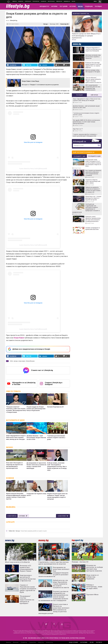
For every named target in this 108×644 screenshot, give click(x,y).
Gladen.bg (41, 642)
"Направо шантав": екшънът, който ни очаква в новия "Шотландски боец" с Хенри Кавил (16, 409)
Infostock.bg (49, 642)
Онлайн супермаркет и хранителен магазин (93, 229)
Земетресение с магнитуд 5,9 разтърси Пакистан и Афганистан (28, 578)
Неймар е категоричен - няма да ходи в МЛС (94, 587)
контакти (99, 642)
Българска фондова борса (51, 1)
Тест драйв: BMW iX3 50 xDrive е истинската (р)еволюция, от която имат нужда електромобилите (86, 122)
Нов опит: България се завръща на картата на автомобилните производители (14, 465)
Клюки (28, 1)
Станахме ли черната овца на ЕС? (36, 494)
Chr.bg (73, 1)
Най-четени (94, 95)
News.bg (8, 642)
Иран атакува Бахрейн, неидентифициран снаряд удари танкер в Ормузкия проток (16, 496)
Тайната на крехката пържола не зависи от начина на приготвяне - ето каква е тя (93, 190)
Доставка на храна (44, 1)
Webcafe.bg (59, 1)
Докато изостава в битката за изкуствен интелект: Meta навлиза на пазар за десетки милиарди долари (54, 609)
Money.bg (16, 642)
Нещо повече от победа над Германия (92, 577)
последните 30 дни (94, 156)
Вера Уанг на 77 (78, 129)
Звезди (45, 24)
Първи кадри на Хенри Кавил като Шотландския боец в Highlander (36, 409)
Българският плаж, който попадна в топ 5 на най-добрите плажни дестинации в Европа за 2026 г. (93, 163)
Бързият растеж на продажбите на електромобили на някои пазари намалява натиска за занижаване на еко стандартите (53, 596)
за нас (92, 642)
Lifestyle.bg (24, 642)
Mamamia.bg (67, 1)
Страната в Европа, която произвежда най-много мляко (93, 181)
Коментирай (62, 516)
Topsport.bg (32, 642)
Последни (79, 95)
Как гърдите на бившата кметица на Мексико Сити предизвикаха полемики (93, 173)
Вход (95, 1)
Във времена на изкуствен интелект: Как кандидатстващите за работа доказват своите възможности (54, 572)
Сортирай (23, 516)
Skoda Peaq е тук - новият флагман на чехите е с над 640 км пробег (93, 198)
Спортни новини (36, 1)
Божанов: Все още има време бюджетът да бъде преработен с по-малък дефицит (93, 65)
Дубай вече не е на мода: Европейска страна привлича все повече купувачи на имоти (61, 584)
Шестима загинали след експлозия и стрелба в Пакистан (93, 57)
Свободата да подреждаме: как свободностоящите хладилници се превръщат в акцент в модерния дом (86, 208)
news (78, 44)
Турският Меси (92, 594)
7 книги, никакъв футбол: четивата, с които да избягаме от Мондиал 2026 (85, 135)
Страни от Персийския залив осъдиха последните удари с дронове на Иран (28, 589)
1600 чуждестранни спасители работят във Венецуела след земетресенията (93, 87)
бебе (11, 361)
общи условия (73, 642)
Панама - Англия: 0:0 (80, 562)
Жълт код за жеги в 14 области (17, 562)
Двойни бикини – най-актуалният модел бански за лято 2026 (36, 438)
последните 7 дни (79, 156)
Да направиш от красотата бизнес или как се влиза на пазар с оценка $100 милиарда (36, 466)
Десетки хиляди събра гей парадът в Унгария (93, 71)
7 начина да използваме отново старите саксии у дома (56, 438)
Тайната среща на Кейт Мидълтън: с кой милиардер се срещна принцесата (87, 36)
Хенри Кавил (19, 338)
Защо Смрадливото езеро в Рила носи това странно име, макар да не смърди (16, 437)
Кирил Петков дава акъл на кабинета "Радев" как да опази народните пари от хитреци (57, 496)
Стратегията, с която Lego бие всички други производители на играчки (54, 563)
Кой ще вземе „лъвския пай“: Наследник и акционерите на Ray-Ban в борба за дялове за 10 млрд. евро (57, 466)
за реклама (84, 642)
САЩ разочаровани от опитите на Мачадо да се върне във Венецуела (93, 49)
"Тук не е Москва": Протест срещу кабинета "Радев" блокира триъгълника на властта (93, 80)
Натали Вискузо (30, 361)
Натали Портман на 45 (55, 407)
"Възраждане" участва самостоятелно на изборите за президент (27, 600)
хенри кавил (22, 361)
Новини (15, 1)
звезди (16, 361)
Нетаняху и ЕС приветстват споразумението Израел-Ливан (26, 568)
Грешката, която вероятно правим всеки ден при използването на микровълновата (93, 219)
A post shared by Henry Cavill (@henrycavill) (33, 169)
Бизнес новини (21, 1)
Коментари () (64, 24)
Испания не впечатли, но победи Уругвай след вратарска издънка (95, 568)
